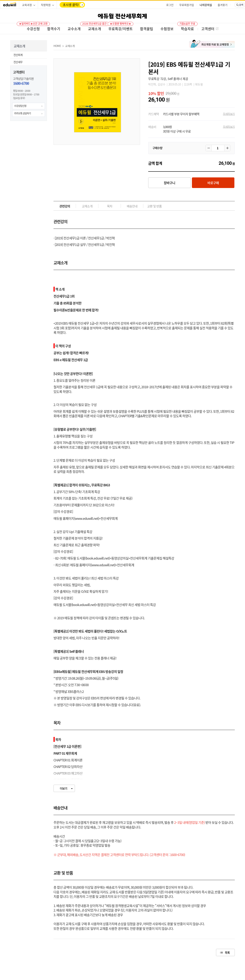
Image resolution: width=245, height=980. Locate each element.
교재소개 (70, 46)
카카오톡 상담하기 (22, 113)
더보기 (63, 788)
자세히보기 (229, 114)
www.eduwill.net (86, 518)
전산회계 (18, 55)
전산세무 (18, 62)
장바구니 (169, 183)
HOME (57, 46)
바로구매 (213, 183)
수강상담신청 (20, 106)
